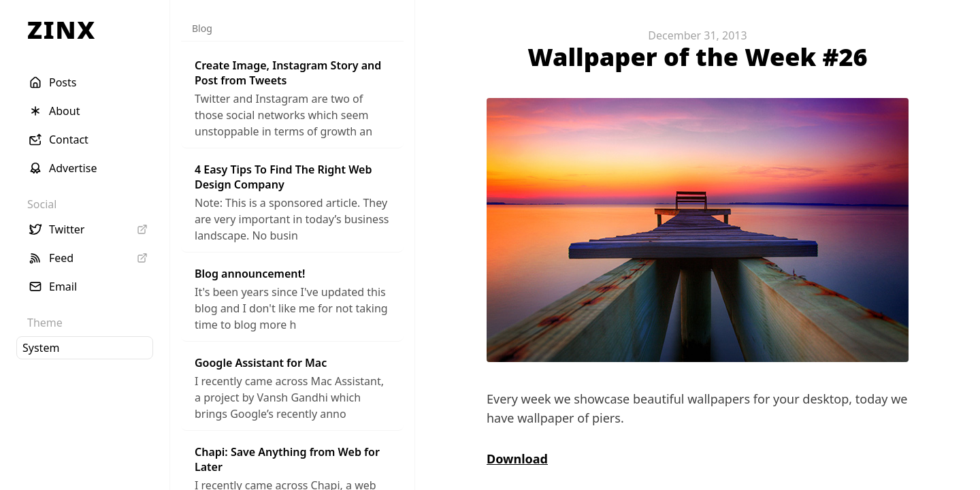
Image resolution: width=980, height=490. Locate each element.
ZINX (62, 30)
